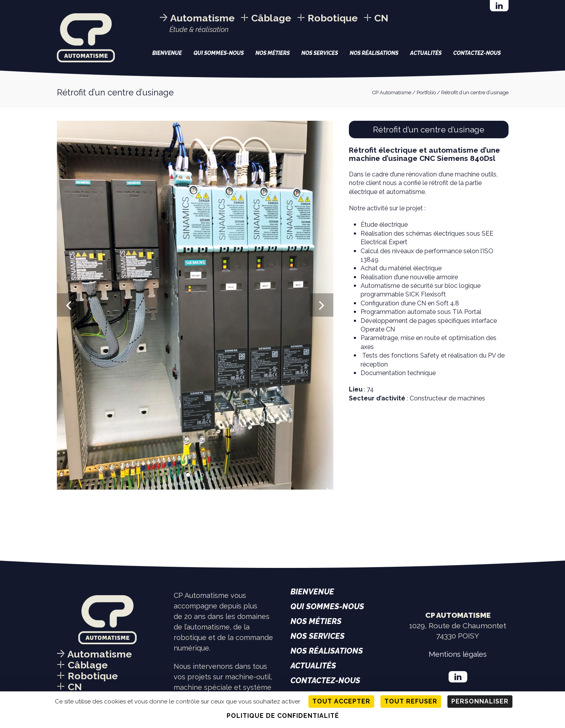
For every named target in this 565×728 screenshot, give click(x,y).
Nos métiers (273, 53)
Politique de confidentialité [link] (283, 716)
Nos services (320, 53)
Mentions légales (458, 654)
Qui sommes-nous (219, 53)
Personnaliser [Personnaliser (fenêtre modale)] (480, 701)
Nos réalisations (374, 53)
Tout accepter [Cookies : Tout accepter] (341, 701)
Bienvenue (167, 53)
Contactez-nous (477, 53)
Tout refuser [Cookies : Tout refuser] (411, 701)
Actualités (426, 53)
